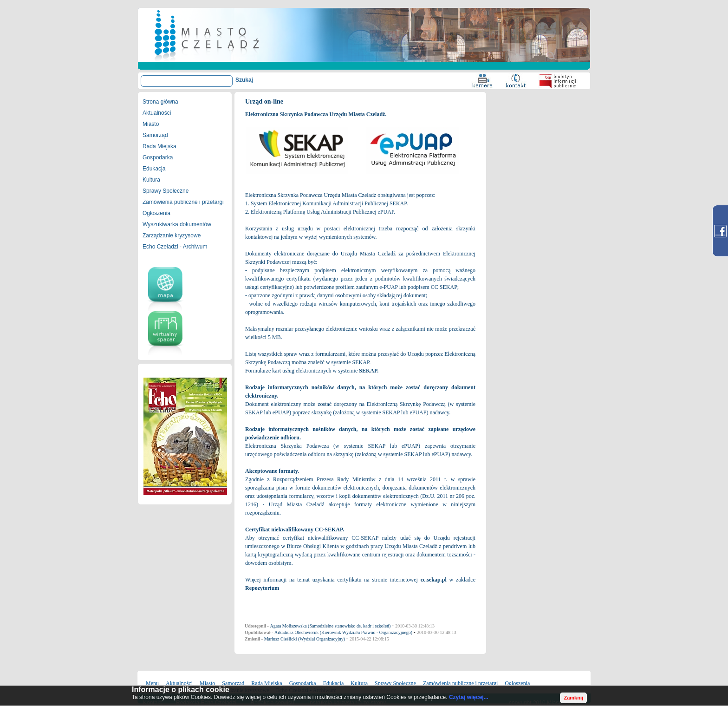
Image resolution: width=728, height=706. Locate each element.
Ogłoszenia (156, 213)
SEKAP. (369, 371)
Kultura (151, 180)
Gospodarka (158, 157)
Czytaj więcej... (469, 697)
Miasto (151, 124)
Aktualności (157, 113)
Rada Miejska (159, 146)
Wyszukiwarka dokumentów (177, 224)
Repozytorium (262, 588)
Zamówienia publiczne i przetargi (183, 202)
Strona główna (160, 102)
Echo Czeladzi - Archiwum (175, 247)
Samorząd (155, 135)
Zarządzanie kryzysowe (172, 235)
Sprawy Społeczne (166, 191)
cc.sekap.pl (434, 580)
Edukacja (154, 169)
